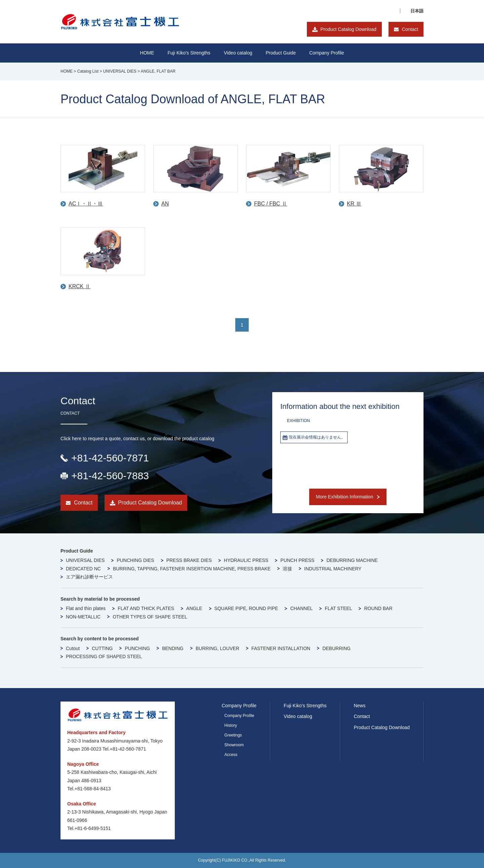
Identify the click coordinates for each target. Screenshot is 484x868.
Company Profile (327, 53)
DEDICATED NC (83, 569)
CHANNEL (301, 608)
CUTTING (102, 648)
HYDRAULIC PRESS (246, 560)
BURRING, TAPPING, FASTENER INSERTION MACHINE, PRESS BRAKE (192, 569)
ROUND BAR (378, 608)
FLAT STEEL (338, 608)
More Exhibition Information (345, 497)
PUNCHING (137, 648)
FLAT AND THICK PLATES (146, 608)
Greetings (233, 735)
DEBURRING (336, 648)
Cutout (73, 648)
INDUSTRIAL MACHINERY (333, 569)
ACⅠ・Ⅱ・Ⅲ (86, 204)
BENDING (173, 648)
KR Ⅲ (354, 204)
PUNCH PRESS (297, 560)
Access (231, 755)
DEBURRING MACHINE (352, 560)
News (359, 706)
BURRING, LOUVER (217, 648)
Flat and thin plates (86, 608)
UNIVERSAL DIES (85, 560)
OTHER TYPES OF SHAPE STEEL (150, 617)
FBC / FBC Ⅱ (271, 204)
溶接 (287, 569)
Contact (410, 29)
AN (165, 204)
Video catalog (238, 53)
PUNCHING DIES (135, 560)
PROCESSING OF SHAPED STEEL (104, 656)
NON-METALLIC (83, 617)
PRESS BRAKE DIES (189, 560)
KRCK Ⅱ (79, 286)
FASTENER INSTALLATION (281, 648)
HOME (147, 53)
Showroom (234, 745)
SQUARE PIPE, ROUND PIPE (246, 608)
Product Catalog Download (348, 29)
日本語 (417, 11)
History (231, 725)
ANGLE (194, 608)
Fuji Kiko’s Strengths (305, 706)
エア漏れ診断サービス (89, 577)
